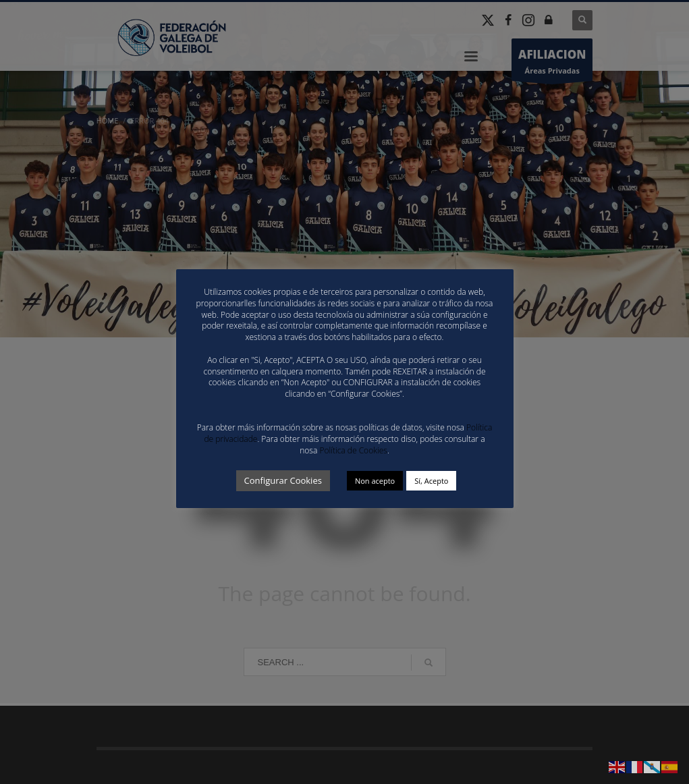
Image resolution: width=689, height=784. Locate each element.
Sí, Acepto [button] (431, 481)
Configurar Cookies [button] (283, 480)
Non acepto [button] (375, 481)
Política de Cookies (353, 450)
